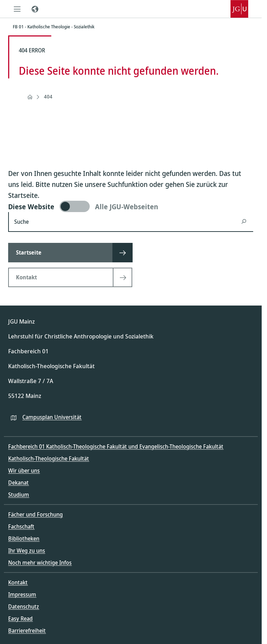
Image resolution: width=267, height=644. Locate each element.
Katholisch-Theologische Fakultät (49, 458)
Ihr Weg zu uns (27, 551)
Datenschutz (24, 606)
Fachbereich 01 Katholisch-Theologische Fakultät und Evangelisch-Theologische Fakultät (116, 446)
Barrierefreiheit (27, 631)
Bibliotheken (24, 538)
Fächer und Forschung (35, 514)
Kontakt (18, 582)
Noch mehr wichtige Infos (40, 563)
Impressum (22, 594)
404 (48, 96)
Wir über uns (24, 471)
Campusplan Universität (52, 417)
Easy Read (20, 619)
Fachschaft (21, 526)
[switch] (131, 206)
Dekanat (18, 483)
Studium (19, 495)
